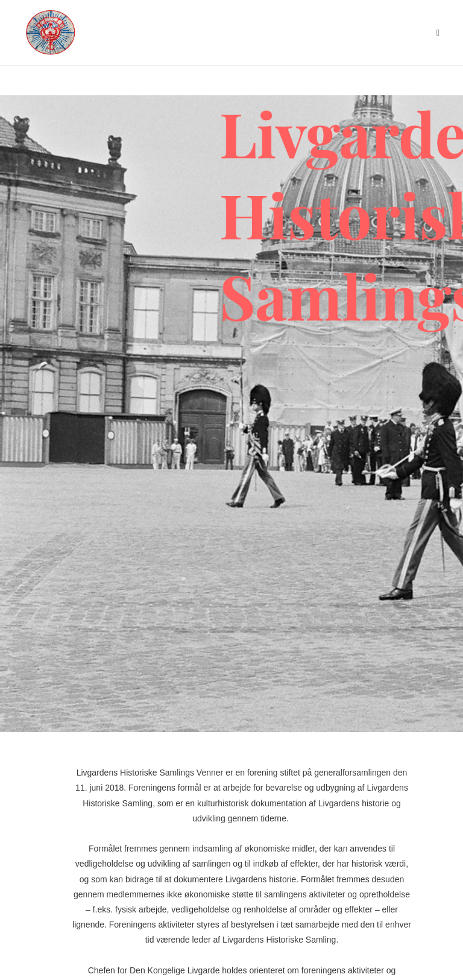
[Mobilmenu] (438, 33)
